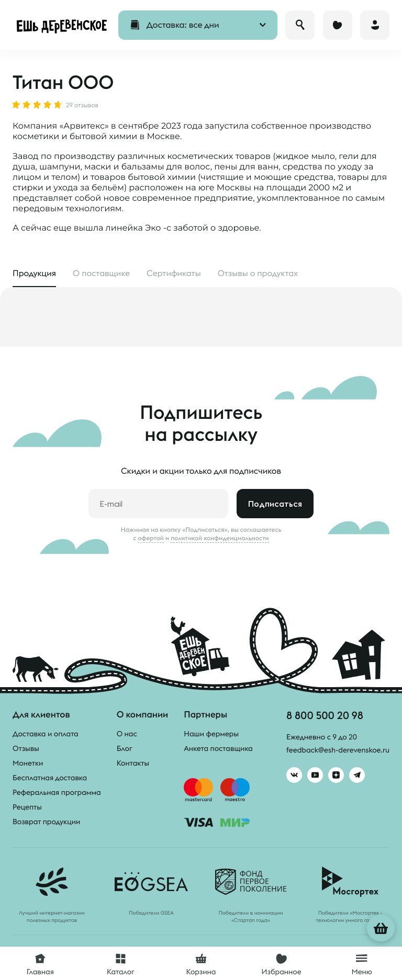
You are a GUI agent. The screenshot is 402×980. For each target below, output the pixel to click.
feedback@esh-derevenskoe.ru (338, 750)
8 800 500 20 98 (325, 715)
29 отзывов (82, 106)
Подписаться (275, 504)
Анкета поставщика (218, 748)
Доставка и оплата (46, 734)
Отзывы (26, 748)
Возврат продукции (46, 822)
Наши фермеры (211, 734)
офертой (151, 538)
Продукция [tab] (34, 274)
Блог (125, 748)
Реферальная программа (57, 792)
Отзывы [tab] (258, 274)
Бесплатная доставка (50, 778)
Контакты (133, 763)
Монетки (28, 763)
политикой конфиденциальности (220, 538)
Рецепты (27, 807)
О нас (127, 734)
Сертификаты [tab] (174, 274)
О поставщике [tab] (101, 274)
